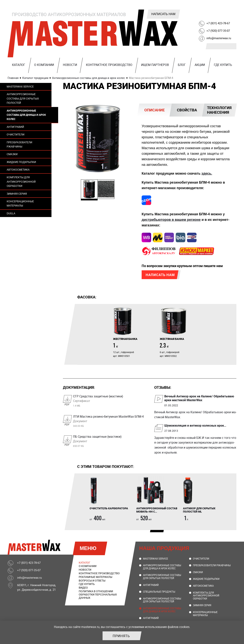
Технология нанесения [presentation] (219, 110)
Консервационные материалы (20, 203)
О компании (44, 65)
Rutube (213, 13)
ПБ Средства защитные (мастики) (109, 441)
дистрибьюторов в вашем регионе (171, 220)
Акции (200, 65)
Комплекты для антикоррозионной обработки (21, 181)
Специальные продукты (159, 592)
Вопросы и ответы (92, 581)
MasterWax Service (20, 86)
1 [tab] (152, 532)
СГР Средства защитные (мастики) (109, 401)
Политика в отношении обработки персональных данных (98, 595)
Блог (182, 65)
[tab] (155, 110)
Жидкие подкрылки (21, 162)
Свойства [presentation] (187, 110)
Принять (121, 636)
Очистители (16, 134)
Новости (70, 65)
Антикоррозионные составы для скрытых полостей (23, 98)
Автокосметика (18, 170)
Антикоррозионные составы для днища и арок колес (26, 115)
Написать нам (163, 14)
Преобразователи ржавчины (19, 144)
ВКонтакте (194, 13)
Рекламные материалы (96, 577)
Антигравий (15, 127)
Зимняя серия (17, 194)
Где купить (223, 65)
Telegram (204, 13)
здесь (206, 173)
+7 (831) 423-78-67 (218, 23)
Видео (83, 588)
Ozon (233, 13)
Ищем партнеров (155, 65)
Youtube (223, 13)
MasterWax (93, 33)
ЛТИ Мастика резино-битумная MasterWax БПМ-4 (109, 421)
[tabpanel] (134, 333)
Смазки (12, 154)
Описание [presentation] (155, 110)
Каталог (19, 65)
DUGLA (11, 213)
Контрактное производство (109, 65)
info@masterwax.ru (219, 38)
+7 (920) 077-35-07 (218, 31)
